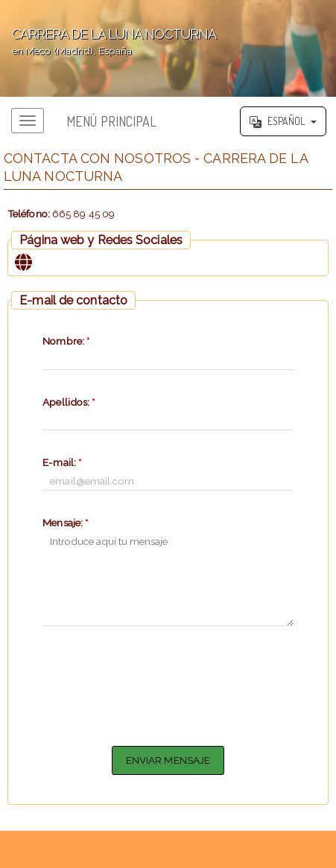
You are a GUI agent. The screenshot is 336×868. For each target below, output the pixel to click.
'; (168, 48)
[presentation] (168, 683)
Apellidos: (69, 402)
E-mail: (62, 462)
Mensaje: (65, 523)
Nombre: (66, 341)
